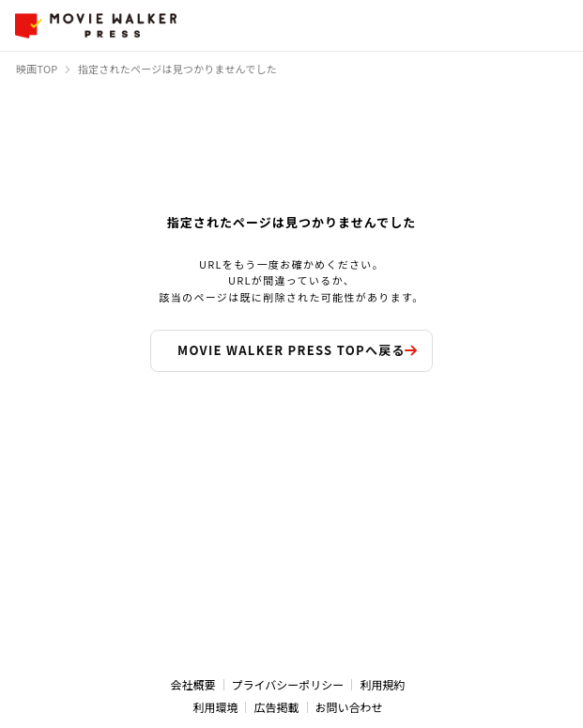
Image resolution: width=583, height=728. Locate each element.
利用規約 (382, 684)
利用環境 (215, 707)
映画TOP (37, 69)
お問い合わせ (349, 707)
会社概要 (193, 684)
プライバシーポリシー (288, 684)
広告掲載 (276, 707)
